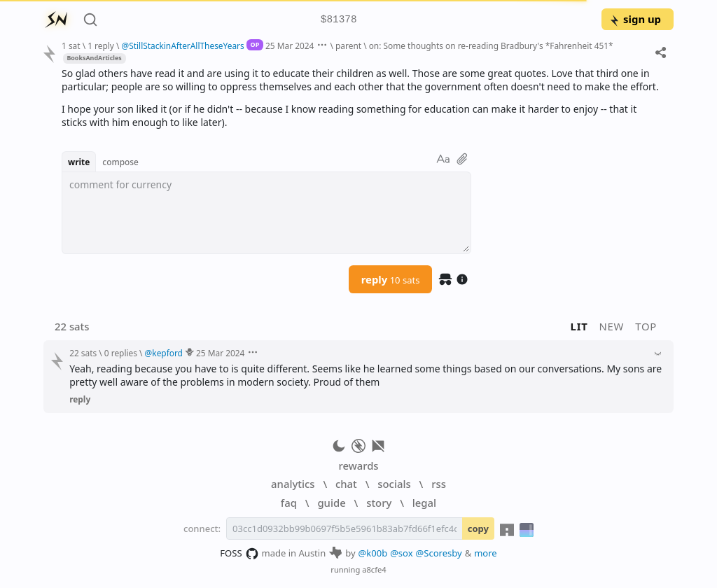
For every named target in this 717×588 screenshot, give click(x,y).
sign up (635, 19)
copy (478, 528)
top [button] (646, 326)
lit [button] (579, 326)
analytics (293, 484)
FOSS (239, 554)
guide (331, 503)
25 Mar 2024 (290, 45)
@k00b (373, 553)
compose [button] (120, 162)
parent (348, 45)
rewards (358, 465)
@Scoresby (439, 553)
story (379, 503)
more (486, 553)
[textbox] (266, 213)
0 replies (121, 353)
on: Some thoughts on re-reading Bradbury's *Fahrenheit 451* (491, 45)
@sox (401, 553)
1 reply (101, 45)
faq (289, 503)
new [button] (612, 326)
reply (391, 279)
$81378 (339, 20)
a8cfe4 (374, 569)
